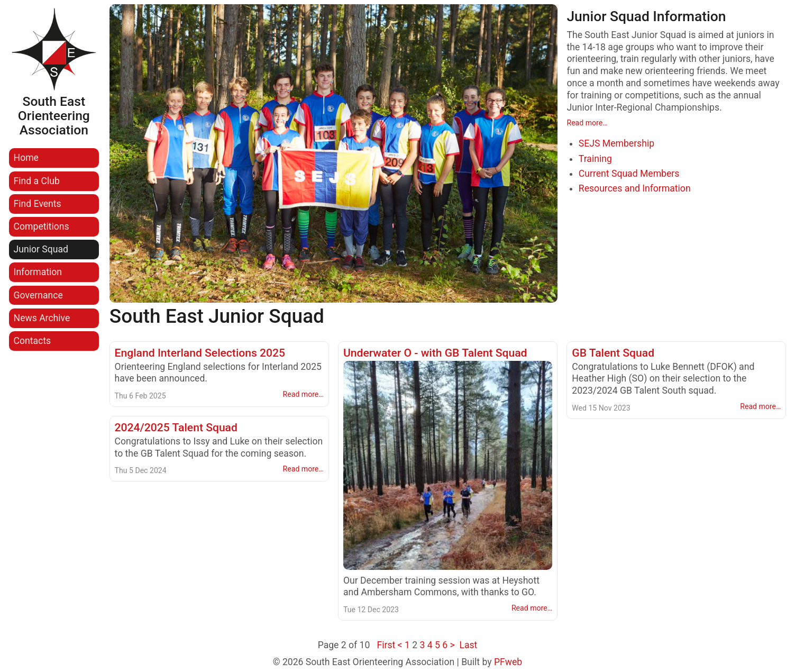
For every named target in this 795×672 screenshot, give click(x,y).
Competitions (42, 226)
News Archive (42, 318)
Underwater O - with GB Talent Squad (435, 353)
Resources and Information (635, 188)
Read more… (587, 123)
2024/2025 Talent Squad (176, 427)
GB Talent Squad (613, 353)
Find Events (38, 204)
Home (26, 158)
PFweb (508, 662)
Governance (38, 295)
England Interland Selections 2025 (200, 353)
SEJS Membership (616, 143)
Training (595, 159)
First (386, 645)
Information (38, 272)
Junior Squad (41, 249)
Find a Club (37, 181)
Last (468, 645)
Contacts (33, 341)
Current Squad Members (629, 174)
